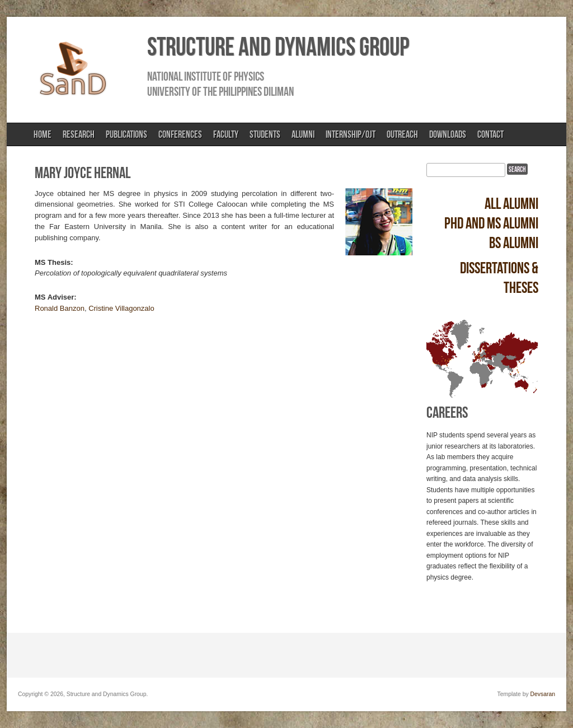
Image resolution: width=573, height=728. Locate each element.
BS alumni (514, 243)
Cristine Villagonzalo (121, 308)
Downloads (448, 134)
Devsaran (543, 694)
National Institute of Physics (206, 76)
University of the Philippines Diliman (220, 91)
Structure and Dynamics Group (278, 46)
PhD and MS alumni (491, 223)
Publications (126, 134)
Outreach (402, 134)
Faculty (226, 134)
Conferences (180, 134)
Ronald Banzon (60, 308)
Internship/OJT (351, 134)
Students (265, 134)
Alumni (303, 134)
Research (79, 134)
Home (43, 134)
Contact (490, 134)
